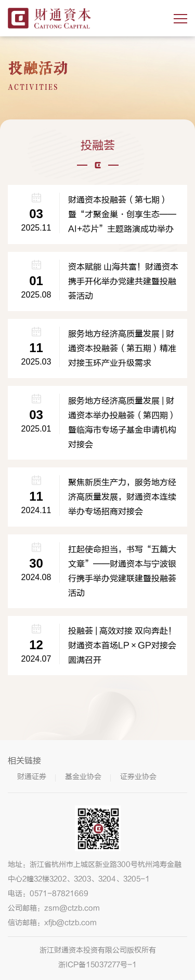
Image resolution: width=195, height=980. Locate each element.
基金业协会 (83, 777)
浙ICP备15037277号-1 (97, 965)
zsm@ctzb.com (72, 908)
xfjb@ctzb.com (70, 923)
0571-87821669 (59, 894)
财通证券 (32, 777)
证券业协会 (138, 777)
